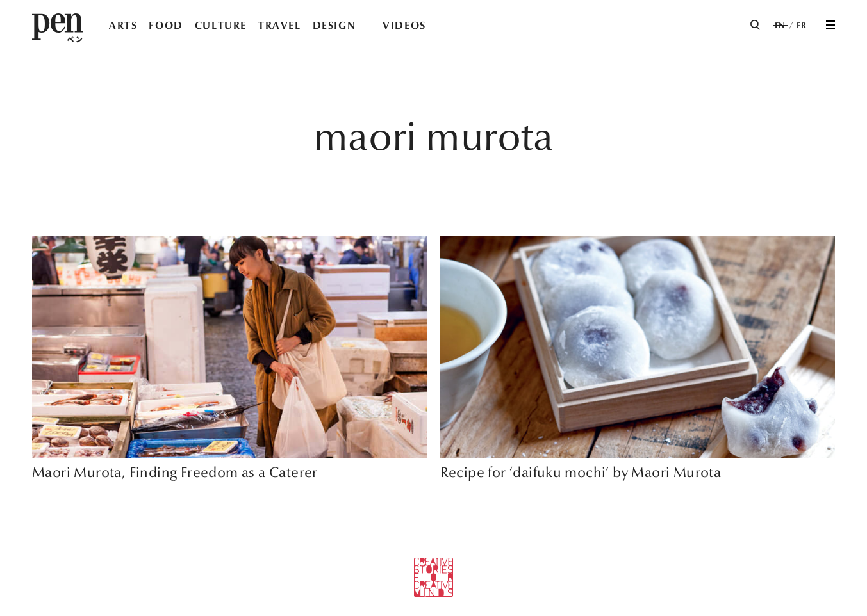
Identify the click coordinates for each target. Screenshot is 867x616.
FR (801, 26)
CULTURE (221, 25)
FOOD (166, 25)
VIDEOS (404, 25)
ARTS (123, 25)
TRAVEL (280, 25)
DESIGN (334, 25)
